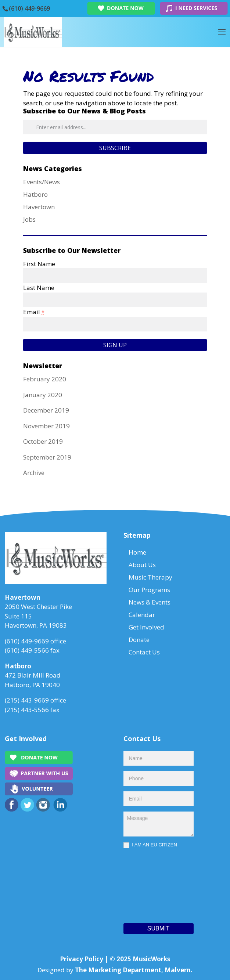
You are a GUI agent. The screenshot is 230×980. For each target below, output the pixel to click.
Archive (34, 473)
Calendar (142, 615)
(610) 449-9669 (29, 8)
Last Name (39, 288)
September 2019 (47, 457)
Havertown (39, 207)
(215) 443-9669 (27, 700)
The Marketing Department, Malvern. (134, 970)
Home (137, 552)
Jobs (29, 219)
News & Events (150, 602)
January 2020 (43, 395)
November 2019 (46, 426)
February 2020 (45, 379)
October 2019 (43, 441)
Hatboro (35, 194)
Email (34, 312)
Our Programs (149, 590)
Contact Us (144, 652)
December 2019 (46, 410)
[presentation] (154, 884)
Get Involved (146, 627)
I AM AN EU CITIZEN (150, 845)
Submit (158, 928)
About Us (142, 565)
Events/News (42, 182)
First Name (39, 264)
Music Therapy (150, 577)
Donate (139, 640)
